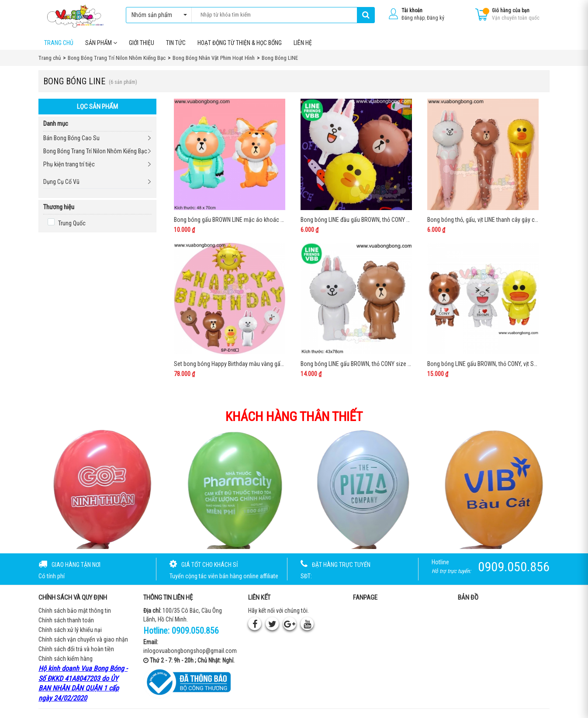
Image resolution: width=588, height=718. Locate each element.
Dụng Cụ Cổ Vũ (61, 182)
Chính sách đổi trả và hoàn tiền (76, 649)
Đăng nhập (413, 18)
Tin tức (176, 43)
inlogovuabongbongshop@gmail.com (190, 651)
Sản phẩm (101, 43)
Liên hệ (303, 43)
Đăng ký (436, 18)
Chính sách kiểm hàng (66, 659)
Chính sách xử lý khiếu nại (70, 630)
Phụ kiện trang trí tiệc (69, 165)
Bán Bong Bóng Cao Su (71, 138)
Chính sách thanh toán (66, 621)
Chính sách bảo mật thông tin (75, 611)
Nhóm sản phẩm (157, 15)
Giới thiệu (142, 43)
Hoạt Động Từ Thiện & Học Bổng (240, 43)
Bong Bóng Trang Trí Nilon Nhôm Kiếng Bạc (95, 152)
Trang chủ (59, 43)
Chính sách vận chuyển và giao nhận (83, 640)
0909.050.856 (195, 631)
